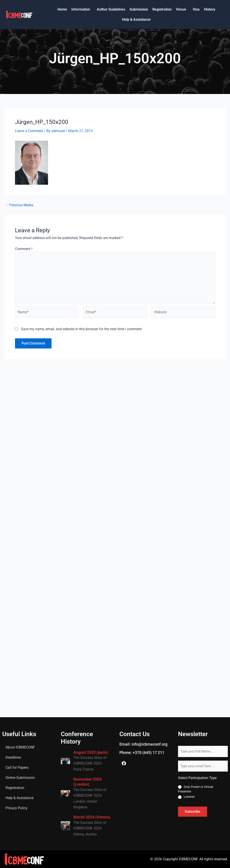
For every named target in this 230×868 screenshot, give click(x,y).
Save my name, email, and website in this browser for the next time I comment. (82, 329)
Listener (189, 797)
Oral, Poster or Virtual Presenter (196, 789)
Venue (181, 9)
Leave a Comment (29, 131)
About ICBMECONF (20, 747)
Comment (24, 249)
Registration (162, 9)
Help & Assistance (136, 19)
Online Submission (20, 778)
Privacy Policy (16, 808)
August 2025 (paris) (91, 752)
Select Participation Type (197, 778)
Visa (196, 9)
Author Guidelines (111, 9)
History (210, 9)
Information (81, 9)
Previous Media (19, 205)
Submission (139, 9)
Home (62, 9)
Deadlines (13, 757)
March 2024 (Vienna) (92, 817)
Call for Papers (17, 768)
